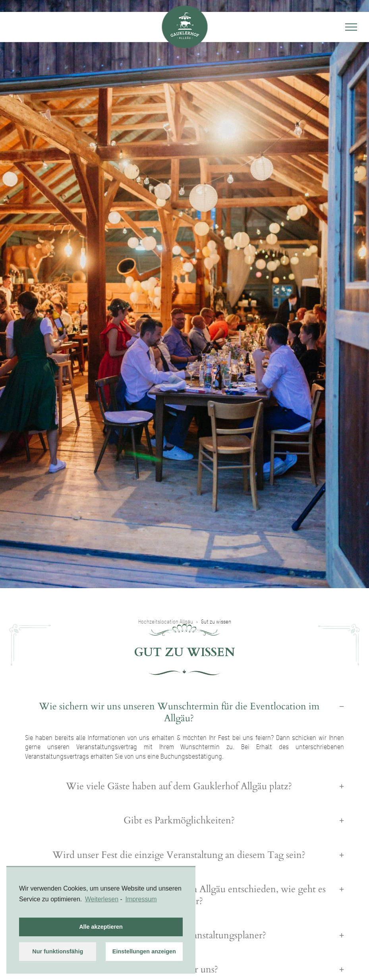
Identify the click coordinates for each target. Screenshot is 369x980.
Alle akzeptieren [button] (101, 927)
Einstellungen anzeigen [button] (144, 951)
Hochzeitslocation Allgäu (166, 622)
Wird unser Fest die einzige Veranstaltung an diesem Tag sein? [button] (179, 855)
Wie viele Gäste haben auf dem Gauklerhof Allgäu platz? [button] (179, 787)
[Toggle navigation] (351, 27)
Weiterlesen (102, 899)
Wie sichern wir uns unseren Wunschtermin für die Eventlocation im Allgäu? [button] (179, 713)
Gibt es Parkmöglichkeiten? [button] (179, 821)
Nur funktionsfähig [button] (58, 951)
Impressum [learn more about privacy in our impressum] (141, 899)
